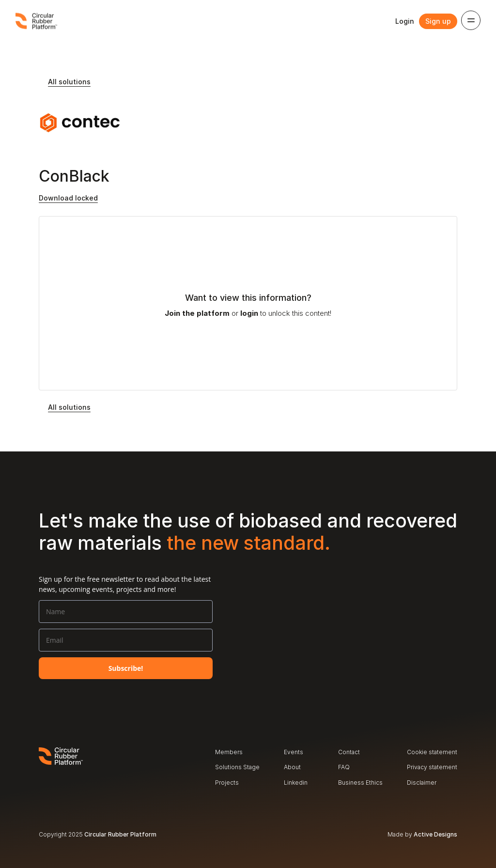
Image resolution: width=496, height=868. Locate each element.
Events (294, 752)
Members (229, 752)
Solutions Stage (237, 767)
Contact (349, 752)
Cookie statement (432, 752)
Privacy (417, 767)
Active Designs (435, 834)
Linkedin (296, 783)
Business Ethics (360, 783)
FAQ (344, 767)
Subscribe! (126, 668)
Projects (227, 783)
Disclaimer (422, 783)
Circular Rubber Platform (120, 834)
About (292, 767)
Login (405, 21)
